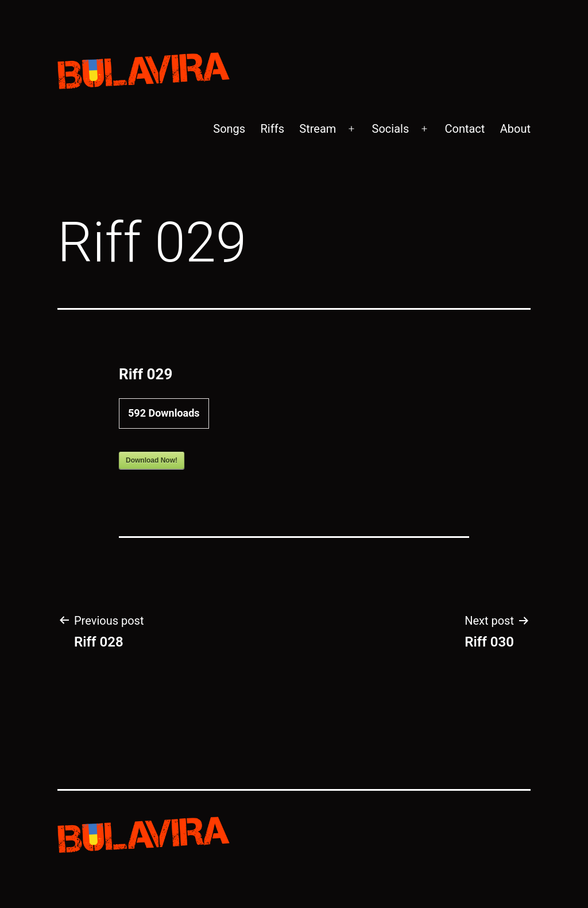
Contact (465, 129)
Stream (318, 129)
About (515, 129)
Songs (229, 129)
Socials (391, 129)
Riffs (272, 129)
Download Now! (152, 460)
